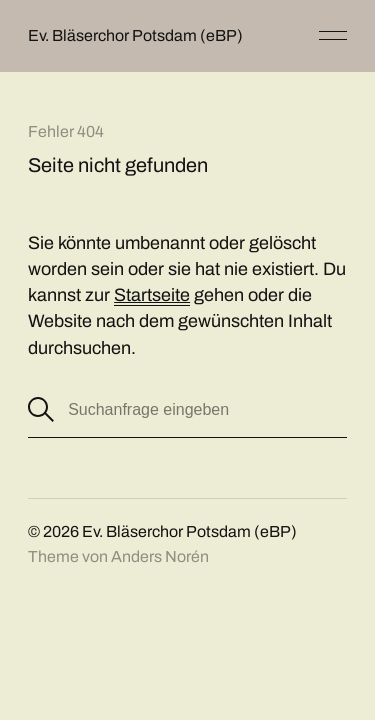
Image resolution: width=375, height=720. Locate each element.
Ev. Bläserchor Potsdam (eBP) (135, 35)
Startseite (152, 295)
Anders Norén (160, 556)
